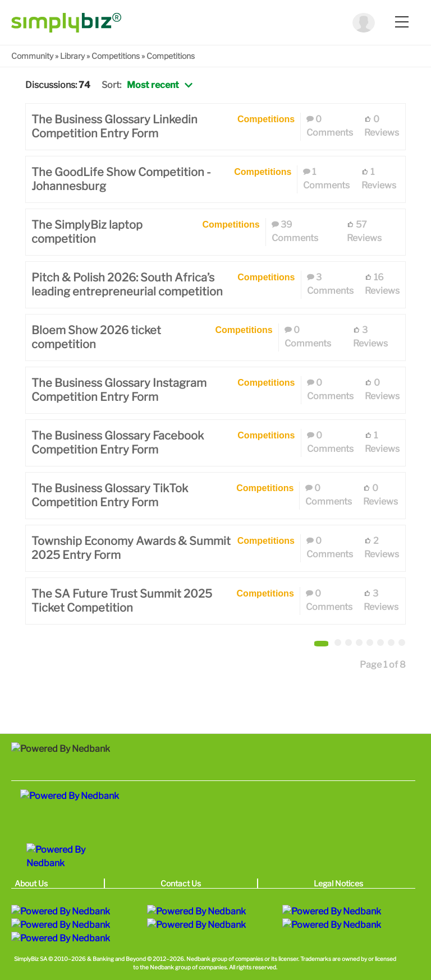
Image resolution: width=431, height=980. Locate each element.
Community (32, 56)
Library (72, 56)
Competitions (116, 56)
